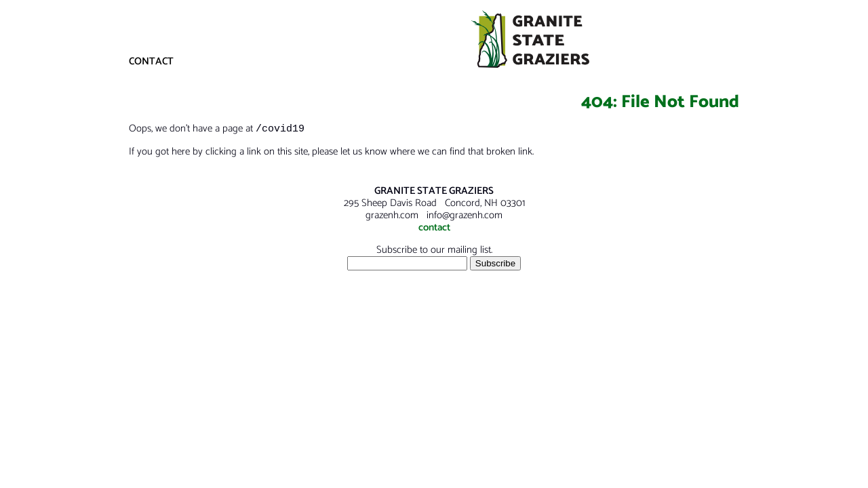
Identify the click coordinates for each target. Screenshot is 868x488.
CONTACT (151, 61)
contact (434, 228)
